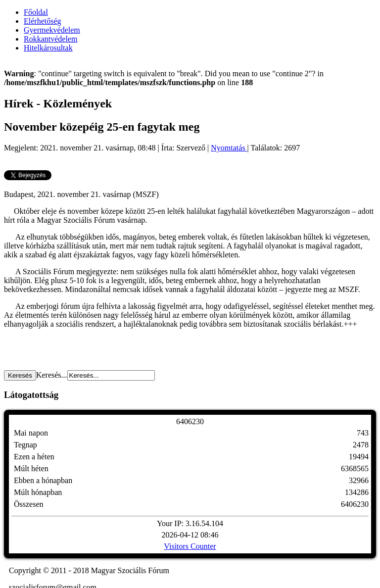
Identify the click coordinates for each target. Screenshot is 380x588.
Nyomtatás (229, 148)
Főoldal (36, 12)
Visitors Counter (190, 546)
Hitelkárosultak (48, 48)
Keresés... (52, 375)
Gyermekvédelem (52, 30)
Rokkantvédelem (50, 39)
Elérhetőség (43, 21)
